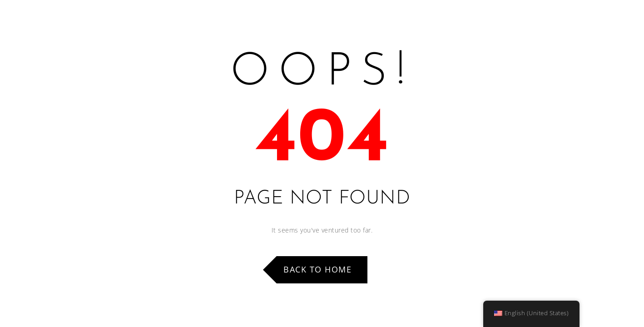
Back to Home (317, 269)
